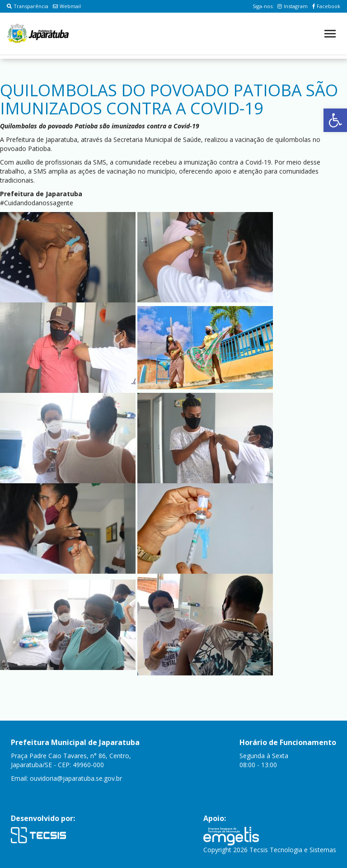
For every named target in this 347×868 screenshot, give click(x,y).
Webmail (67, 6)
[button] (335, 120)
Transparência (28, 6)
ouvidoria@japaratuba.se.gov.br (76, 778)
